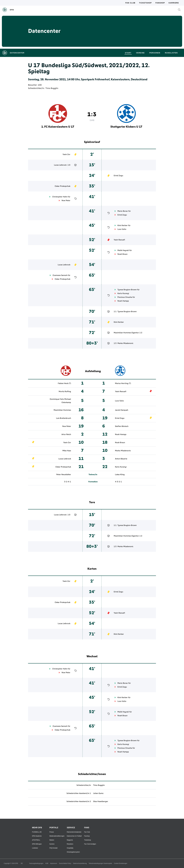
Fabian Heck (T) (64, 383)
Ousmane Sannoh (60, 275)
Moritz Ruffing (65, 391)
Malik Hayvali (123, 250)
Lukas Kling (120, 475)
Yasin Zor (66, 154)
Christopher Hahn (60, 197)
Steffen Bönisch (122, 426)
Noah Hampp (123, 301)
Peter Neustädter (64, 475)
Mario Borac (123, 211)
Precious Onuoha (125, 297)
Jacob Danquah (122, 410)
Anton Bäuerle (121, 459)
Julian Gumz (98, 793)
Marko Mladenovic (125, 343)
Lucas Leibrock (60, 165)
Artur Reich (66, 434)
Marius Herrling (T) (123, 383)
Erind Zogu (118, 176)
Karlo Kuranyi (123, 293)
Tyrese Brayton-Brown (127, 290)
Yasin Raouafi (119, 240)
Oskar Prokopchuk (62, 186)
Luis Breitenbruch (64, 418)
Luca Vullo (122, 229)
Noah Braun (122, 254)
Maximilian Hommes (122, 333)
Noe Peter (66, 201)
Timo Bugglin (52, 88)
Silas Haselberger (101, 801)
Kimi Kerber (123, 225)
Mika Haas (67, 451)
